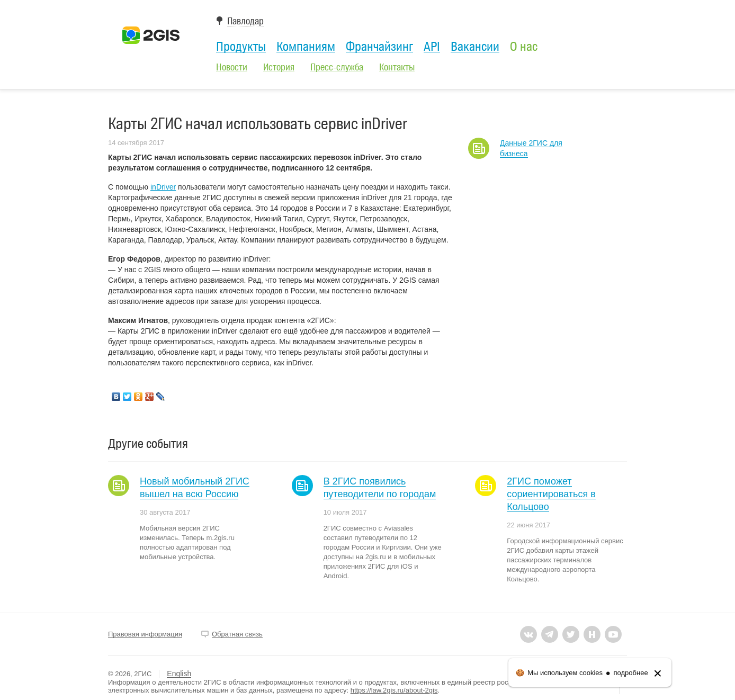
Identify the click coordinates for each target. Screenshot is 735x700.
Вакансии (475, 47)
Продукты (241, 47)
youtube (613, 634)
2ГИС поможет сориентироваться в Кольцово (551, 494)
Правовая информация (145, 634)
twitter (571, 634)
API (432, 47)
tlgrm (550, 634)
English (179, 674)
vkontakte (528, 634)
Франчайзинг (379, 47)
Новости (232, 67)
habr (592, 634)
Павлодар (245, 21)
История (279, 67)
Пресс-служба (337, 67)
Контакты (397, 67)
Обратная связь (237, 634)
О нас (524, 47)
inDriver (163, 187)
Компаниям (306, 47)
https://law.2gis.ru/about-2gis (394, 690)
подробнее (631, 673)
